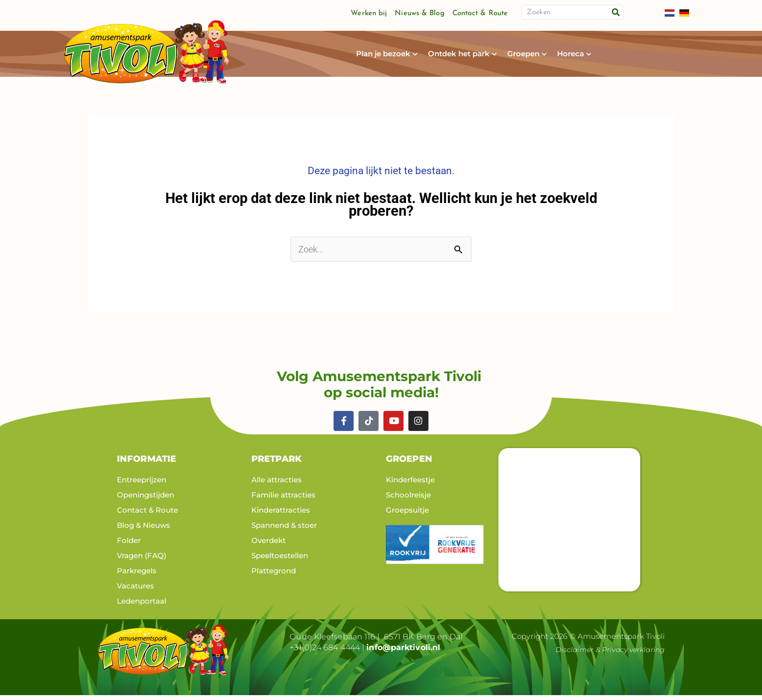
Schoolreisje (408, 499)
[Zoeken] (616, 12)
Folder (129, 545)
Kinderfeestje (410, 484)
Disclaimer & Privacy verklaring (607, 654)
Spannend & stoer (284, 530)
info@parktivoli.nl (403, 652)
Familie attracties (283, 499)
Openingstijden (146, 499)
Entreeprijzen (142, 484)
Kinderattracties (281, 514)
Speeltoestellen (280, 560)
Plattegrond (274, 575)
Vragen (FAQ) (142, 560)
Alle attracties (277, 484)
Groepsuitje (407, 514)
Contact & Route (480, 13)
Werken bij (369, 13)
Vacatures (135, 590)
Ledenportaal (142, 605)
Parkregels (137, 575)
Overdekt (269, 545)
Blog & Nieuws (144, 530)
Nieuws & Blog (419, 13)
